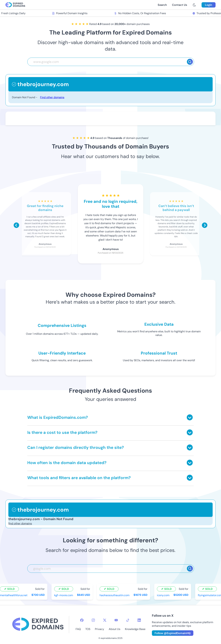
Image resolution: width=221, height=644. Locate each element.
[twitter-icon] (105, 620)
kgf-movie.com (64, 595)
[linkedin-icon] (139, 620)
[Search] (190, 62)
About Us (115, 629)
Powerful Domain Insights (70, 13)
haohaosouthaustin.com (115, 595)
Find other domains (52, 97)
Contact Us (180, 5)
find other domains (20, 523)
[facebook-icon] (82, 620)
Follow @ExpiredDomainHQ (173, 633)
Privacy (99, 629)
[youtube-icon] (116, 620)
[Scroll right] (205, 225)
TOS (88, 629)
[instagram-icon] (93, 620)
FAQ (78, 629)
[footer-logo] (38, 625)
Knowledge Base (135, 629)
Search (162, 5)
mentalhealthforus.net (14, 595)
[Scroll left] (16, 225)
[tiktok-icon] (128, 620)
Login (209, 5)
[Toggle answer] (190, 417)
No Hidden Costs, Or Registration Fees (140, 13)
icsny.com (164, 595)
